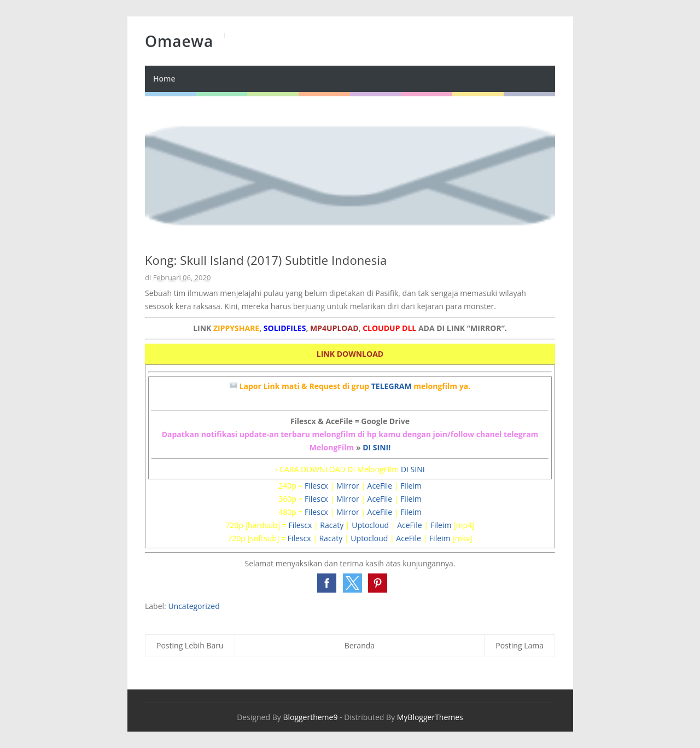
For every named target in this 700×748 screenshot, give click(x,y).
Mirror (348, 486)
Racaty (332, 525)
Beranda (360, 645)
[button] (327, 583)
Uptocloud (370, 525)
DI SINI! (377, 447)
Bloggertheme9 (310, 717)
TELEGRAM (392, 386)
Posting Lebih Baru (190, 645)
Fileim (411, 486)
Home (164, 79)
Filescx (316, 486)
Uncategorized (194, 606)
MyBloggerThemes (430, 717)
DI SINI (413, 469)
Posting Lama (520, 645)
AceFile (380, 486)
